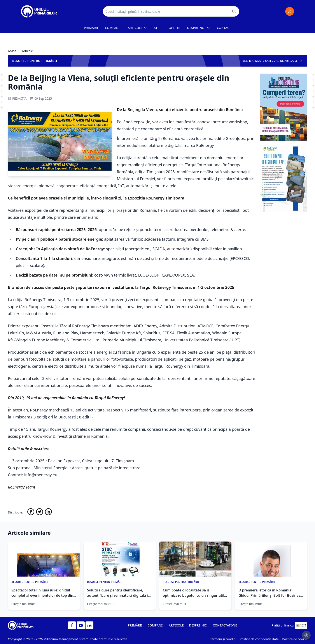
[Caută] (234, 11)
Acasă (12, 51)
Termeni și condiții (223, 639)
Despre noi (199, 28)
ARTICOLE (176, 625)
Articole (137, 28)
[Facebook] (72, 625)
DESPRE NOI (198, 625)
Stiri (158, 28)
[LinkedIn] (89, 625)
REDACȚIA (17, 98)
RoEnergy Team (22, 487)
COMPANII (156, 625)
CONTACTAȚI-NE (225, 625)
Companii (113, 28)
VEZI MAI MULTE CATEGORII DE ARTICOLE (273, 61)
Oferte (174, 28)
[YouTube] (81, 625)
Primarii (91, 28)
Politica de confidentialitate (259, 639)
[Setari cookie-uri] (306, 635)
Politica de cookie (295, 639)
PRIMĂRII (135, 625)
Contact (224, 28)
